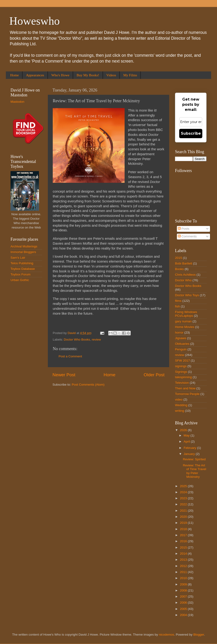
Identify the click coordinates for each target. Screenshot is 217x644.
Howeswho (35, 21)
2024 (184, 492)
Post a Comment (70, 356)
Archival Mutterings (24, 246)
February (190, 448)
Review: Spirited (194, 459)
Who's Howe (60, 75)
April (187, 442)
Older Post (154, 375)
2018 (184, 529)
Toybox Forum (21, 274)
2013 (184, 560)
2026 (184, 430)
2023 (184, 498)
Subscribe (191, 133)
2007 (184, 596)
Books (179, 269)
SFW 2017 (182, 361)
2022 (184, 504)
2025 (184, 486)
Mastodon (17, 102)
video (179, 399)
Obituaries (182, 344)
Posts (184, 229)
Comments (187, 236)
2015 (178, 258)
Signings (181, 372)
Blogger (199, 635)
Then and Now (185, 388)
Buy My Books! (88, 75)
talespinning (183, 377)
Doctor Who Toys (187, 295)
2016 (184, 541)
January (190, 454)
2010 (184, 578)
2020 (184, 517)
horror (179, 333)
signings (181, 366)
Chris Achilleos (185, 275)
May (187, 435)
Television (182, 383)
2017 (184, 535)
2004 (184, 615)
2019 (184, 523)
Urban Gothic (20, 280)
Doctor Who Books (77, 340)
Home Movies (185, 327)
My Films (130, 75)
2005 (184, 609)
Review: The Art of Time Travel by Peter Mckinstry (195, 471)
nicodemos (166, 635)
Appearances (35, 75)
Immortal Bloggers (23, 252)
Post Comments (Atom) (88, 385)
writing (180, 411)
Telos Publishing (22, 263)
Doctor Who (183, 280)
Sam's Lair (18, 258)
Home (15, 75)
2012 (184, 566)
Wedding (181, 405)
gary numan (183, 321)
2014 (184, 554)
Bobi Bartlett (184, 263)
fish (177, 306)
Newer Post (64, 375)
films (178, 301)
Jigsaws (181, 338)
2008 (184, 590)
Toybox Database (23, 269)
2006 (184, 603)
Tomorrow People (187, 394)
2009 (184, 584)
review (96, 340)
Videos (111, 75)
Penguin (181, 349)
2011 (184, 572)
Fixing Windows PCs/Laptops (186, 314)
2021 (184, 511)
